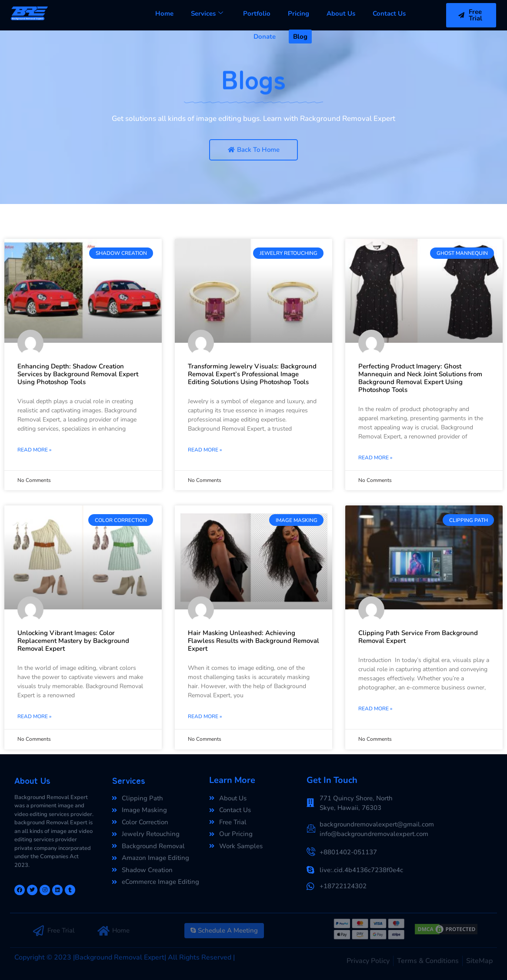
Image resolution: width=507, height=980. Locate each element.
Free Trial (470, 15)
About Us (341, 13)
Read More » (34, 450)
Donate (265, 37)
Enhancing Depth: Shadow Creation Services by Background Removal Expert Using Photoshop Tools (78, 374)
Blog (300, 37)
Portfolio (257, 13)
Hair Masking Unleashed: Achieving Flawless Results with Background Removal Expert (253, 641)
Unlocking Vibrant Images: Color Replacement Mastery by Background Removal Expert (73, 641)
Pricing (299, 13)
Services (207, 13)
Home (164, 13)
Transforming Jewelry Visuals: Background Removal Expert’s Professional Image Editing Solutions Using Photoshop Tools (252, 374)
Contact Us (389, 13)
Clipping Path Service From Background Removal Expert (418, 637)
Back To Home (254, 150)
